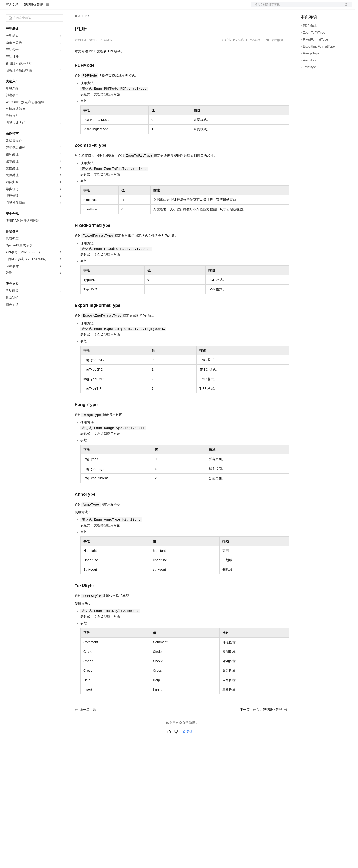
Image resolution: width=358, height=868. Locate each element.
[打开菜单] (7, 7)
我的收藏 (278, 55)
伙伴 (125, 7)
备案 (306, 7)
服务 (136, 7)
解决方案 (74, 7)
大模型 (47, 7)
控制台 (317, 7)
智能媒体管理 (33, 19)
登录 (345, 7)
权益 (89, 7)
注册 (328, 7)
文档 (296, 7)
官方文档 (12, 19)
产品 (60, 7)
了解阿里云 (152, 7)
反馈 (187, 746)
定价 (100, 7)
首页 (77, 31)
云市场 (112, 7)
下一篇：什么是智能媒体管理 (264, 724)
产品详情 (255, 55)
